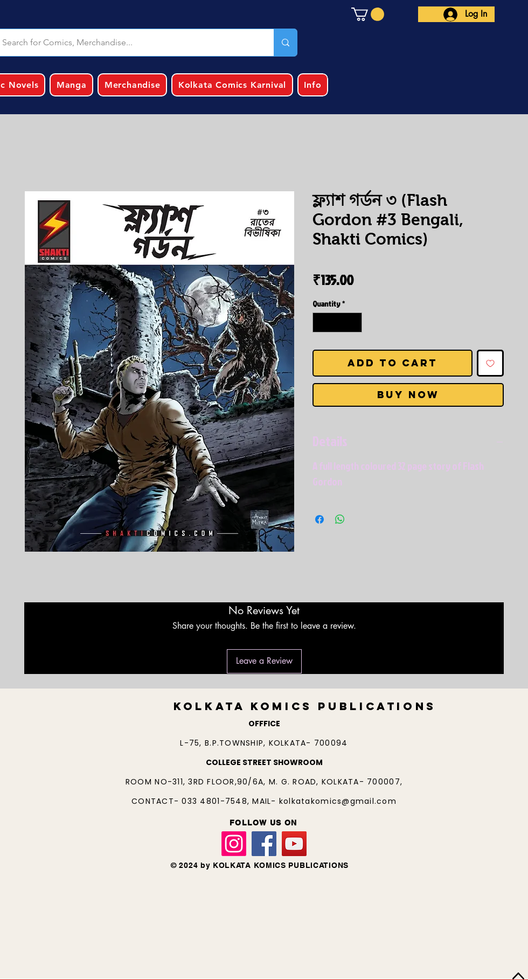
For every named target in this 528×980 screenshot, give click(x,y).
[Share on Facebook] (319, 519)
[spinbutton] (337, 322)
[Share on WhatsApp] (340, 519)
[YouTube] (294, 844)
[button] (368, 14)
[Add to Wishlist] (490, 363)
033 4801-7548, (217, 801)
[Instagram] (234, 844)
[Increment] (354, 322)
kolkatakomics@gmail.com (338, 801)
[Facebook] (264, 844)
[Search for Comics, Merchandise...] (285, 43)
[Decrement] (321, 322)
